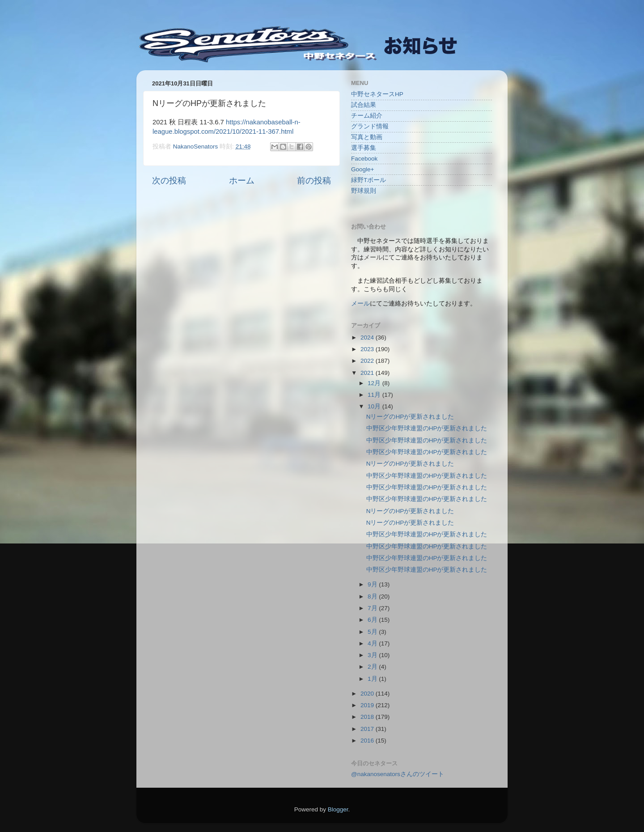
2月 (373, 667)
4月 (373, 643)
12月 (375, 383)
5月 (373, 632)
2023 (368, 349)
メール (360, 304)
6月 (373, 620)
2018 (368, 717)
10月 (375, 406)
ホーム (242, 180)
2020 (368, 694)
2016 (368, 741)
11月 (375, 395)
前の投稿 (314, 180)
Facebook (364, 159)
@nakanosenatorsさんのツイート (398, 774)
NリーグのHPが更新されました (410, 417)
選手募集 (364, 148)
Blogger (338, 809)
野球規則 (364, 191)
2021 (368, 373)
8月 (373, 596)
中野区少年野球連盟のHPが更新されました (427, 428)
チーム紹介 (367, 116)
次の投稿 (169, 180)
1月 (373, 679)
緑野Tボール (369, 180)
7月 (373, 608)
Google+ (362, 169)
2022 (368, 361)
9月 (373, 584)
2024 (368, 337)
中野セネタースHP (377, 94)
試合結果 (364, 105)
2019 (368, 705)
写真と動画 (367, 137)
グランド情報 (370, 126)
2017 (368, 729)
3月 (373, 655)
